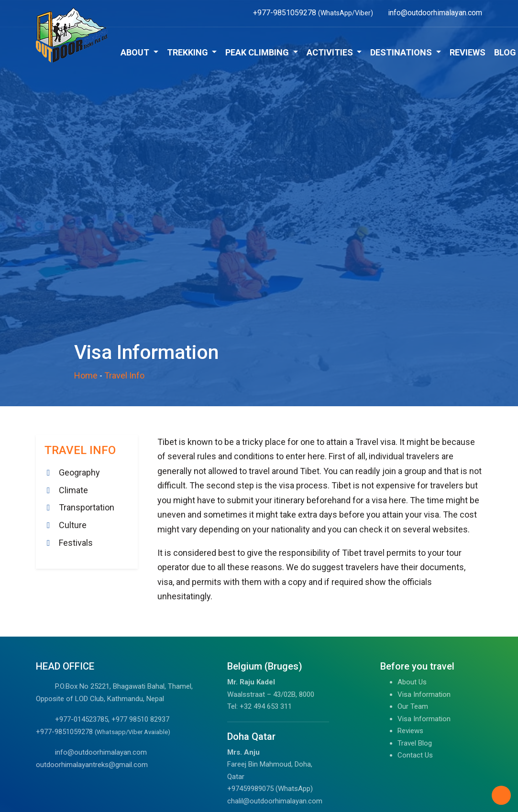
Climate (73, 490)
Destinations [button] (402, 52)
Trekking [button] (188, 52)
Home (86, 375)
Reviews (468, 52)
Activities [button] (331, 52)
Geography (79, 472)
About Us (412, 682)
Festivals (76, 543)
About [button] (136, 52)
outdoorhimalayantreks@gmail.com (92, 765)
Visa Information (424, 694)
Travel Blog (415, 743)
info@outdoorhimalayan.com (101, 752)
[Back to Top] (501, 795)
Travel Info (124, 375)
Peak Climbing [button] (258, 52)
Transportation (87, 507)
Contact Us (415, 755)
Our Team (413, 706)
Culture (73, 525)
